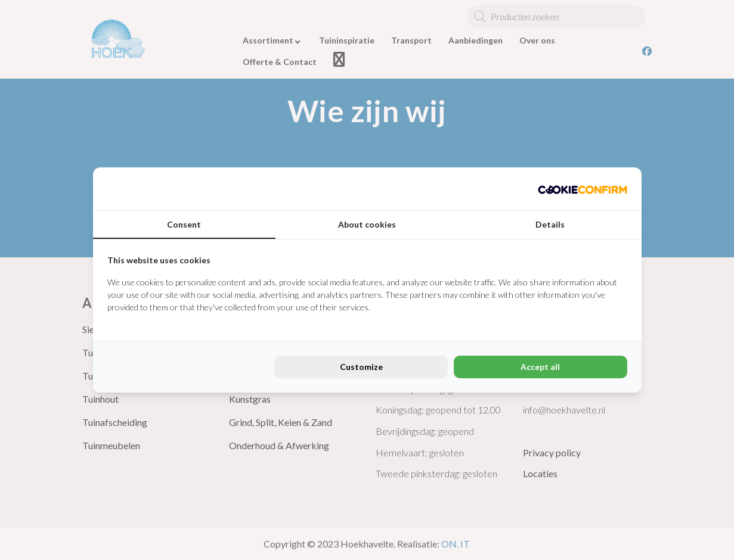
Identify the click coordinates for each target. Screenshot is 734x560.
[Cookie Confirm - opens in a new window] (583, 189)
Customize (361, 367)
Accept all (540, 367)
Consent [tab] (184, 224)
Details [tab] (550, 224)
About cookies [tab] (367, 224)
